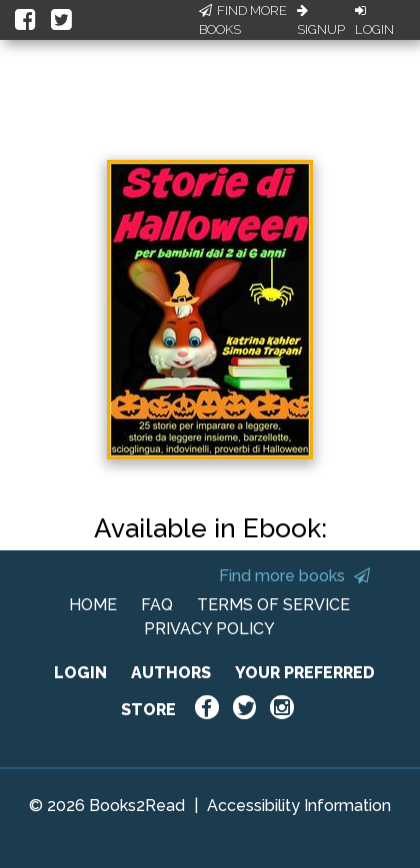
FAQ (157, 605)
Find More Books (243, 20)
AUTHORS (171, 673)
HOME (93, 605)
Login (374, 21)
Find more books (294, 576)
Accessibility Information (299, 806)
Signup (321, 21)
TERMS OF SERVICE (273, 605)
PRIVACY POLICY (209, 629)
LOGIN (80, 673)
